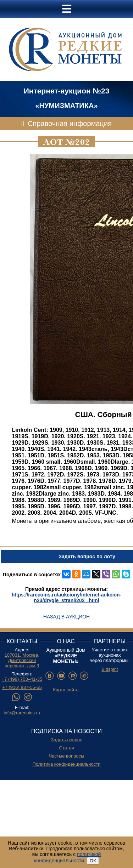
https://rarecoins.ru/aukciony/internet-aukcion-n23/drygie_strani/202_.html (67, 598)
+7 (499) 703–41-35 (22, 679)
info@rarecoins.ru (22, 713)
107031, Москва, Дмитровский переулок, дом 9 (22, 660)
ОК (93, 861)
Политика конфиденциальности (67, 764)
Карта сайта (66, 690)
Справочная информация (70, 124)
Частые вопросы (67, 756)
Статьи (66, 748)
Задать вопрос (67, 740)
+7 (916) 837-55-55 (22, 687)
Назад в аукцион (66, 617)
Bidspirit (110, 669)
